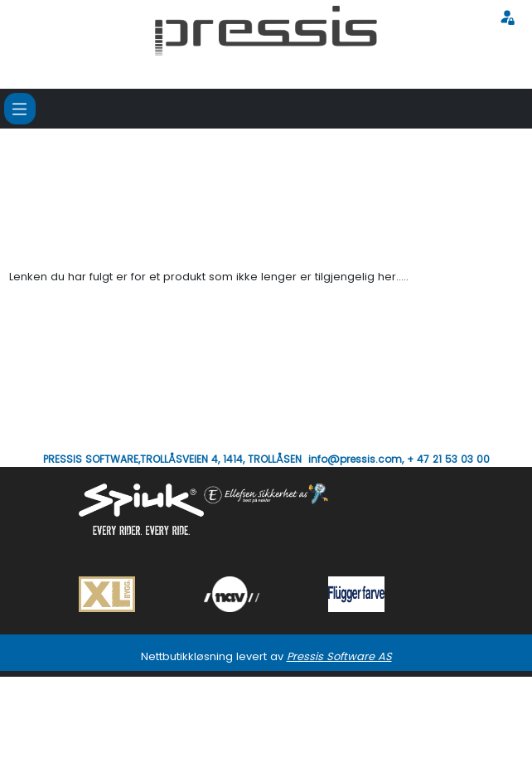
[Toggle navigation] (20, 109)
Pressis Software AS (339, 656)
